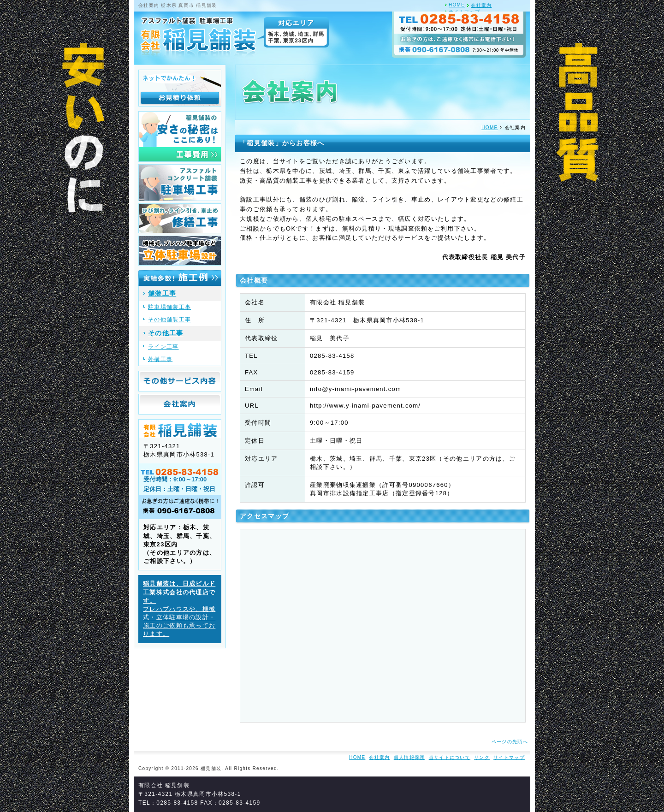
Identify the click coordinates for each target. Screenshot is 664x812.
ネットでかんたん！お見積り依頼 (180, 88)
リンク (482, 757)
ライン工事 (163, 347)
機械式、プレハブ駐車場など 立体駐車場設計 (180, 251)
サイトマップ (509, 757)
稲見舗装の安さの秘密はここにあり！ (180, 136)
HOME (457, 5)
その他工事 (166, 333)
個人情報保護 (409, 757)
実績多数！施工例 (180, 278)
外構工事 (160, 359)
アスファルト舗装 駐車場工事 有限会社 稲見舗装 (232, 37)
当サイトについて (450, 757)
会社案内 (481, 5)
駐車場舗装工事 (169, 307)
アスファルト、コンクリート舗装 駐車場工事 (180, 183)
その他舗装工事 (169, 320)
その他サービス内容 (180, 381)
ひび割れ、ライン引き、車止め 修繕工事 (180, 218)
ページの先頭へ (510, 742)
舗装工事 (162, 293)
